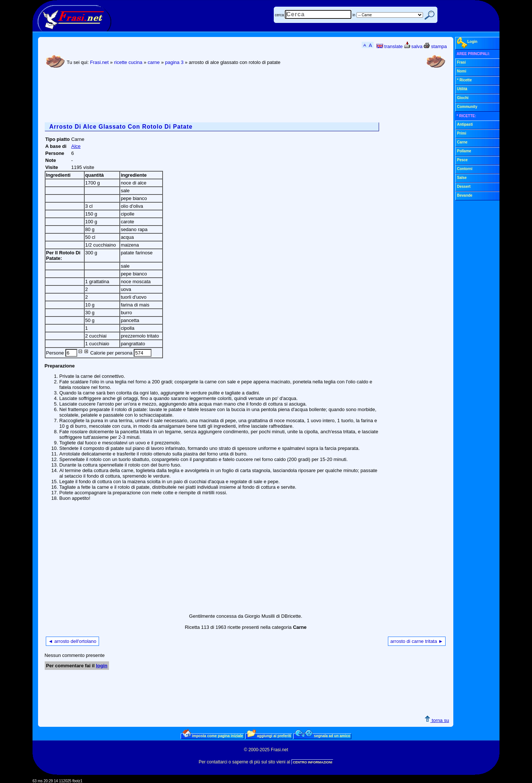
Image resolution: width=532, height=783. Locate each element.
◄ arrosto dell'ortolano (72, 641)
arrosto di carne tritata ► (417, 641)
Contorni (465, 169)
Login (467, 43)
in (354, 15)
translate (390, 46)
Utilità (462, 89)
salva (413, 46)
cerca (279, 15)
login (102, 666)
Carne (462, 142)
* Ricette (464, 80)
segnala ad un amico (323, 736)
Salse (462, 178)
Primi (462, 133)
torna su (437, 720)
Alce (76, 146)
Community (467, 107)
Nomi (462, 71)
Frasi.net (100, 62)
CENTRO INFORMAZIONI (313, 762)
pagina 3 (174, 62)
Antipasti (465, 124)
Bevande (465, 195)
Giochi (463, 98)
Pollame (464, 151)
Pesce (462, 160)
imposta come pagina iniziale (213, 736)
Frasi (461, 62)
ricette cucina (128, 62)
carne (154, 62)
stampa (435, 46)
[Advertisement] (179, 96)
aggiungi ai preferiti (269, 736)
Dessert (464, 187)
